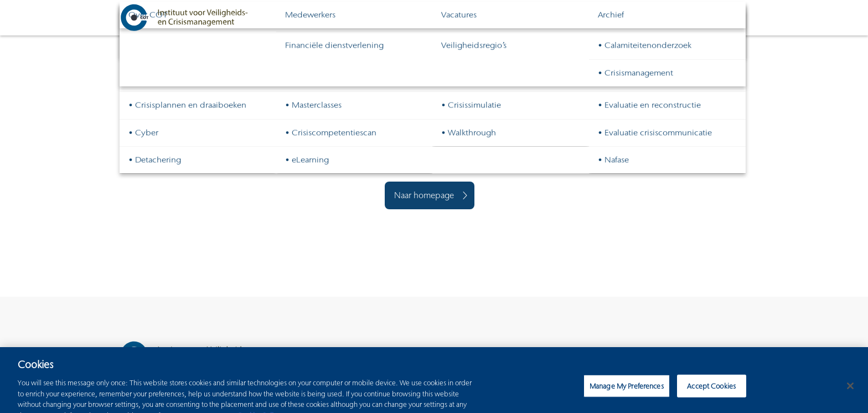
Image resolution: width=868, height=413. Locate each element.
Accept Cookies (711, 389)
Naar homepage (424, 195)
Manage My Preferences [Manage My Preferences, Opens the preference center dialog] (627, 389)
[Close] (850, 389)
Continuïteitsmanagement (562, 17)
